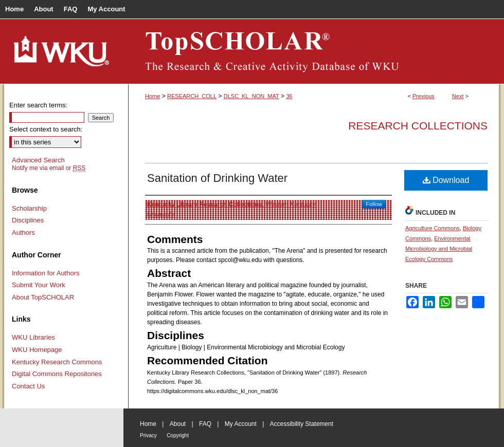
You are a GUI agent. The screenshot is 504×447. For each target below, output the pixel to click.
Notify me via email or (49, 168)
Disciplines (28, 220)
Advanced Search (38, 160)
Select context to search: (46, 129)
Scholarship (29, 208)
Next (458, 96)
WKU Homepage (37, 350)
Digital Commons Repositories (57, 374)
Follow (374, 204)
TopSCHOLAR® (314, 51)
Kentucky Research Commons (57, 362)
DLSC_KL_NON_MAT (251, 96)
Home (152, 96)
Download (446, 180)
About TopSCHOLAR (43, 297)
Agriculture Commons (433, 228)
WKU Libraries (33, 337)
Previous (424, 96)
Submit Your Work (39, 285)
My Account (241, 424)
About (178, 424)
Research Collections (418, 126)
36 (289, 96)
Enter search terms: (38, 105)
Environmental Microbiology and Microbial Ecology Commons (439, 249)
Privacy (148, 435)
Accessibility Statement (302, 424)
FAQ (205, 424)
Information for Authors (46, 273)
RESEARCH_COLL (192, 96)
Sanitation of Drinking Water (217, 178)
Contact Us (28, 386)
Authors (23, 232)
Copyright (178, 435)
